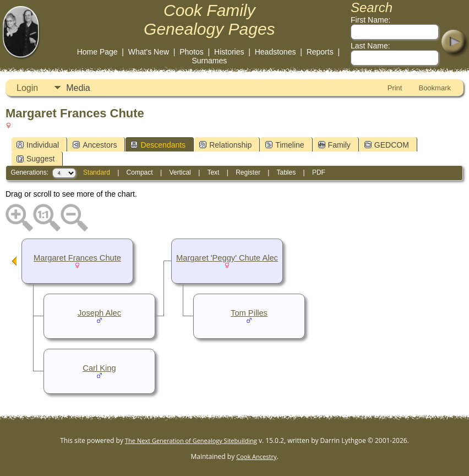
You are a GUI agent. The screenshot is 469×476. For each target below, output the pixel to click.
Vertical (180, 172)
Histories (229, 52)
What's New (149, 52)
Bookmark (435, 88)
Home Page (97, 52)
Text (213, 172)
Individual (38, 145)
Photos (192, 52)
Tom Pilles (249, 313)
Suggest (36, 159)
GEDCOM (387, 145)
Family (334, 145)
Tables (286, 172)
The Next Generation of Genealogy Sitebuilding (191, 440)
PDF (319, 172)
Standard (97, 172)
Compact (140, 172)
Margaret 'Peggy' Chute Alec (227, 258)
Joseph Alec (99, 313)
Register (248, 172)
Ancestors (95, 145)
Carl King (99, 368)
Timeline (285, 145)
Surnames (209, 61)
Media (78, 88)
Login (27, 88)
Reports (320, 52)
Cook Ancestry (256, 456)
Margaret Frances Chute (77, 258)
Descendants (158, 145)
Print (395, 88)
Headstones (276, 52)
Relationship (225, 145)
